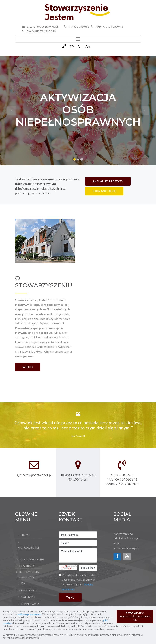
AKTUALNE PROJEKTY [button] (108, 181)
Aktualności (28, 547)
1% (23, 583)
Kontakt (28, 597)
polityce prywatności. (30, 614)
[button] (12, 111)
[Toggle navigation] (78, 39)
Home (25, 535)
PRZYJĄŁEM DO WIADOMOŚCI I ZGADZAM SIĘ (135, 616)
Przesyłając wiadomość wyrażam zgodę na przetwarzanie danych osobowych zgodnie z (79, 582)
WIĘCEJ (28, 367)
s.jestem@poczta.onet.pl (42, 26)
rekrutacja (30, 604)
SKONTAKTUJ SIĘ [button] (104, 191)
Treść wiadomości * (78, 556)
